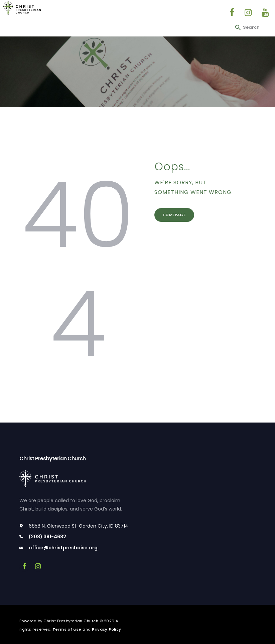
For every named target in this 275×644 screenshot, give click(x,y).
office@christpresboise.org (63, 548)
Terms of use (67, 629)
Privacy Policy (107, 629)
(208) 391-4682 (47, 537)
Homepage (177, 216)
